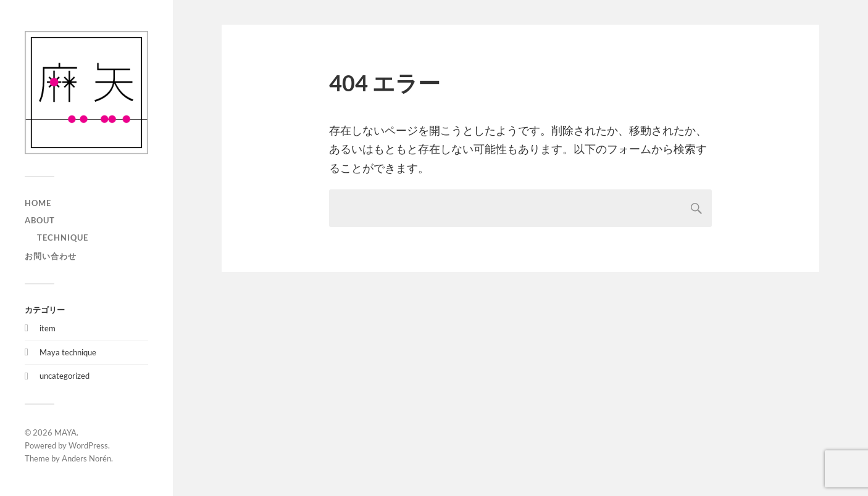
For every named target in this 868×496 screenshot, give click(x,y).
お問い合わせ (51, 256)
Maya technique (68, 352)
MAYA (65, 432)
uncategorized (65, 376)
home (38, 203)
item (48, 328)
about (40, 220)
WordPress (88, 445)
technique (63, 238)
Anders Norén (86, 458)
